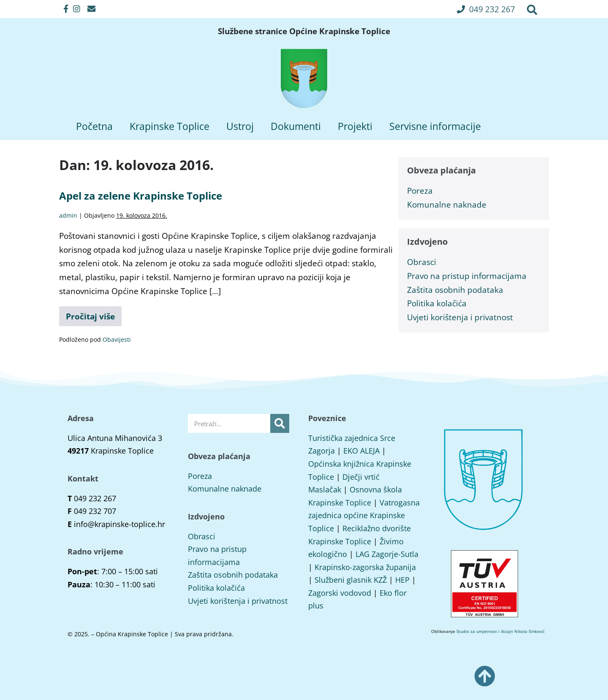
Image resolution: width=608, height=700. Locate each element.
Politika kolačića (437, 303)
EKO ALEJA (361, 451)
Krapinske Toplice (170, 126)
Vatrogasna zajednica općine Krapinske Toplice (364, 515)
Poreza (420, 191)
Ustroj (240, 126)
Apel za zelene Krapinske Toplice (141, 196)
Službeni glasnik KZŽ (351, 580)
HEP (402, 580)
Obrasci (422, 262)
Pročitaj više (94, 314)
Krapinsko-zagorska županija (365, 567)
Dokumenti (296, 126)
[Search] (280, 423)
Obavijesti (117, 339)
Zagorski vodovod (340, 593)
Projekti (355, 126)
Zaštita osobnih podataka (455, 290)
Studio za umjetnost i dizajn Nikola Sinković (501, 631)
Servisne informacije (435, 126)
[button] (486, 9)
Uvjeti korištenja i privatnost (460, 317)
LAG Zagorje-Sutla (387, 554)
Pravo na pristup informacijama (467, 276)
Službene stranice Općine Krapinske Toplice (304, 31)
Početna (94, 126)
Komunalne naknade (447, 204)
